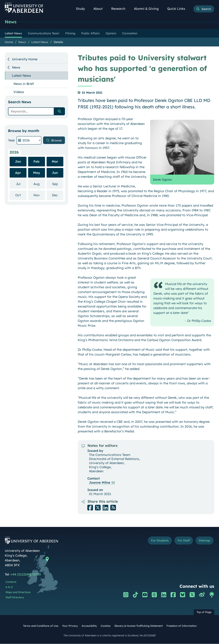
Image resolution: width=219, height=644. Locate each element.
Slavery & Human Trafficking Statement (138, 626)
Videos (19, 92)
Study (82, 9)
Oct (21, 195)
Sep (58, 184)
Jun (55, 173)
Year (11, 140)
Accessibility (89, 626)
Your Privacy (70, 626)
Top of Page (204, 612)
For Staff (181, 541)
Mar (55, 162)
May (37, 173)
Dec (58, 195)
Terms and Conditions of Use (41, 626)
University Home (25, 59)
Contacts (11, 582)
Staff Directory (15, 598)
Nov (39, 195)
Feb (36, 162)
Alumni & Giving (148, 9)
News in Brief (24, 84)
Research (120, 9)
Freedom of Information (182, 626)
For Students (155, 541)
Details (58, 42)
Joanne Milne (100, 483)
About (100, 9)
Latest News (40, 42)
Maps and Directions (18, 592)
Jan (18, 162)
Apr (18, 173)
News (11, 22)
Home (9, 42)
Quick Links (178, 9)
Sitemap (204, 541)
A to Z (9, 587)
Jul (21, 184)
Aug (39, 184)
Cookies (106, 626)
